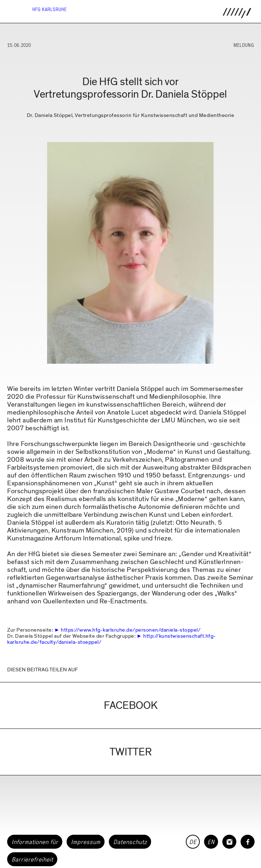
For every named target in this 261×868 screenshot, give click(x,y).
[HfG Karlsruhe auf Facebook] (248, 842)
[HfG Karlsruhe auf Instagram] (229, 842)
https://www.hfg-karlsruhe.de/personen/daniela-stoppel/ (131, 630)
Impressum (86, 842)
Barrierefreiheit (32, 859)
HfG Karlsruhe (49, 9)
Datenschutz (130, 842)
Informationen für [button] (35, 842)
